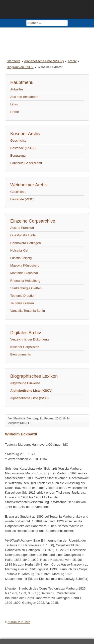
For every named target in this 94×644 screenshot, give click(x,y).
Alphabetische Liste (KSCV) (44, 61)
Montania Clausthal (24, 273)
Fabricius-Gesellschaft (26, 163)
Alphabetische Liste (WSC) (29, 398)
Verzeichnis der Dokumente (30, 339)
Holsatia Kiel (19, 250)
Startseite (14, 61)
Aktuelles (17, 89)
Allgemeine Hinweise (25, 383)
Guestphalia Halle (23, 235)
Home (15, 112)
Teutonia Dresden (23, 296)
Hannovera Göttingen (26, 243)
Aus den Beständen (24, 97)
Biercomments (21, 354)
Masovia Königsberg (25, 265)
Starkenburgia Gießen (26, 288)
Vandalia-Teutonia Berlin (28, 311)
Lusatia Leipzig (21, 258)
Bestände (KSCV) (23, 148)
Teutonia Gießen (22, 303)
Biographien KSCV (20, 67)
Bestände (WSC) (22, 199)
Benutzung (18, 156)
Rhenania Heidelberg (25, 281)
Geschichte (18, 141)
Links (14, 104)
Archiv (72, 61)
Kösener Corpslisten (25, 347)
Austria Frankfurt (22, 228)
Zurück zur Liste (19, 622)
